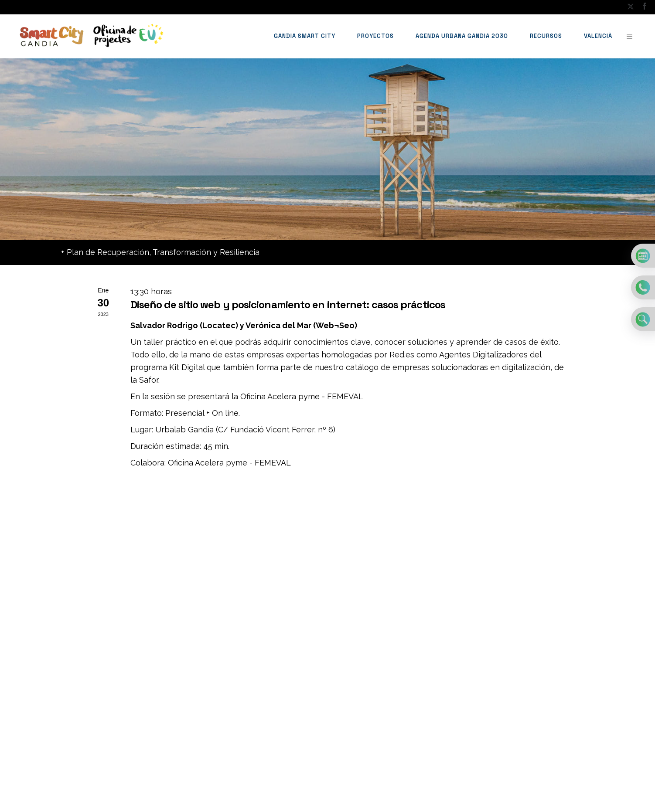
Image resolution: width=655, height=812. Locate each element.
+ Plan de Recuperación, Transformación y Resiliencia (160, 252)
